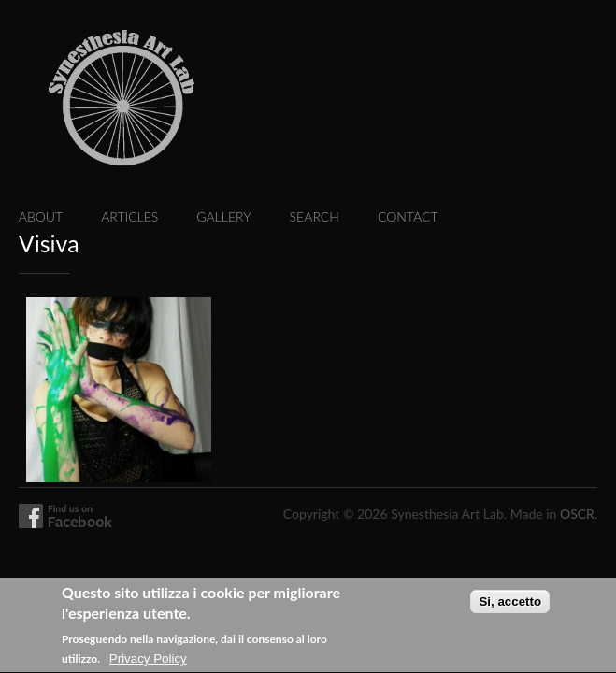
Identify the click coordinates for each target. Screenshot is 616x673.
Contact (408, 216)
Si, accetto (510, 608)
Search (315, 216)
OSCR (577, 514)
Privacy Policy (148, 665)
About (41, 216)
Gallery (223, 216)
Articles (129, 216)
